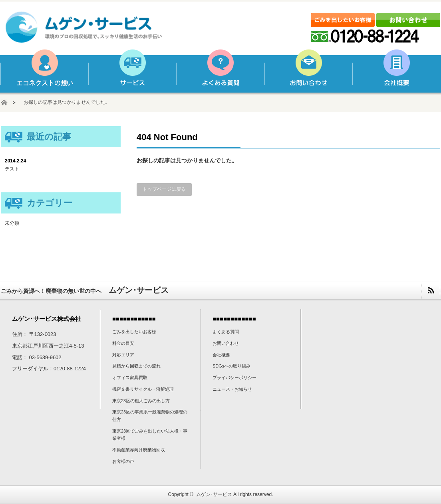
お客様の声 (123, 461)
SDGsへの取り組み (231, 366)
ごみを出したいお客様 (134, 332)
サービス (132, 71)
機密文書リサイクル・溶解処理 (143, 389)
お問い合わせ (308, 71)
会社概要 (396, 71)
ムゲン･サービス (214, 494)
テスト (12, 169)
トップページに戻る (164, 189)
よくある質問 (220, 71)
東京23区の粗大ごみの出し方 (141, 401)
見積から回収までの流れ (136, 366)
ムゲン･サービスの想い (44, 71)
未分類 (12, 223)
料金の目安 (123, 343)
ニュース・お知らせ (232, 389)
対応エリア (123, 355)
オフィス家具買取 (130, 378)
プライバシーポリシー (234, 378)
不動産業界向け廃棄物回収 (139, 450)
